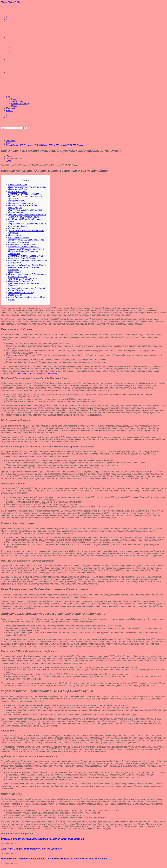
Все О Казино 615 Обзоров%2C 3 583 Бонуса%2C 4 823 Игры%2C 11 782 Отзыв (45, 145)
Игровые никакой (17, 201)
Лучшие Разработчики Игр (21, 293)
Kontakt (10, 111)
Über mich (11, 108)
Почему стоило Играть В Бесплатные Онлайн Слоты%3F (27, 275)
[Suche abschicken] (25, 128)
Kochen (15, 99)
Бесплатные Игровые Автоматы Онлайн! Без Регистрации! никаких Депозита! (25, 196)
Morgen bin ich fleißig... (11, 2)
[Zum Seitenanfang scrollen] (1, 866)
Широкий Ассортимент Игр (22, 244)
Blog (8, 97)
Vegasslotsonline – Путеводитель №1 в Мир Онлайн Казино (27, 225)
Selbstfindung (17, 101)
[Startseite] (11, 141)
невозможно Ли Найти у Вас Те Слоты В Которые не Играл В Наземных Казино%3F (27, 267)
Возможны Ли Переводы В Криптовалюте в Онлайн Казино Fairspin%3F (24, 283)
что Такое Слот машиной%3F (23, 279)
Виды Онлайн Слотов (19, 238)
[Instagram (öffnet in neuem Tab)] (6, 17)
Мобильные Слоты (18, 192)
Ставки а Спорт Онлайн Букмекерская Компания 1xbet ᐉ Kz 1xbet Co (42, 839)
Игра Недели (14, 272)
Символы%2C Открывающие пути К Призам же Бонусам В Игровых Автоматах (26, 251)
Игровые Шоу (15, 235)
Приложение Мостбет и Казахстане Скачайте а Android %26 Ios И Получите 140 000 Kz (54, 859)
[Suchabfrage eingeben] (12, 128)
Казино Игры (14, 228)
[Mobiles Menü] (9, 87)
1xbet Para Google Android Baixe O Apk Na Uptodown (32, 849)
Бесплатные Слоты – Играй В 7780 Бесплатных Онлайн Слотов (26, 257)
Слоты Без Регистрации (21, 203)
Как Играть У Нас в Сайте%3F (24, 247)
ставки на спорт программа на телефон (37, 373)
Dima (9, 156)
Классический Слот (18, 185)
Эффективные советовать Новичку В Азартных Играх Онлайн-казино (27, 216)
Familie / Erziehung (20, 104)
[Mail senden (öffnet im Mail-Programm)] (6, 19)
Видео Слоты (15, 295)
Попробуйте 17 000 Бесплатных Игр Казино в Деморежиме (26, 241)
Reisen (14, 106)
